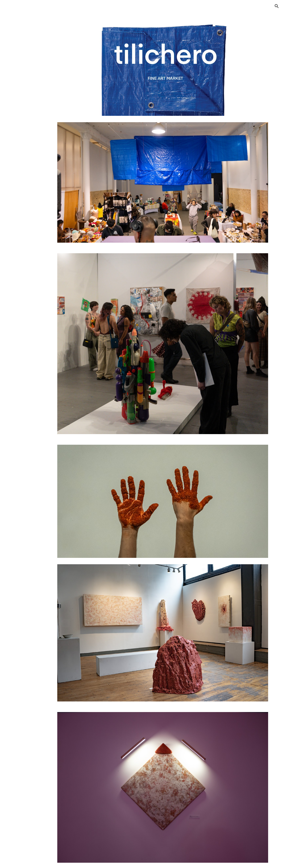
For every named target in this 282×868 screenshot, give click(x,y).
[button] (277, 6)
